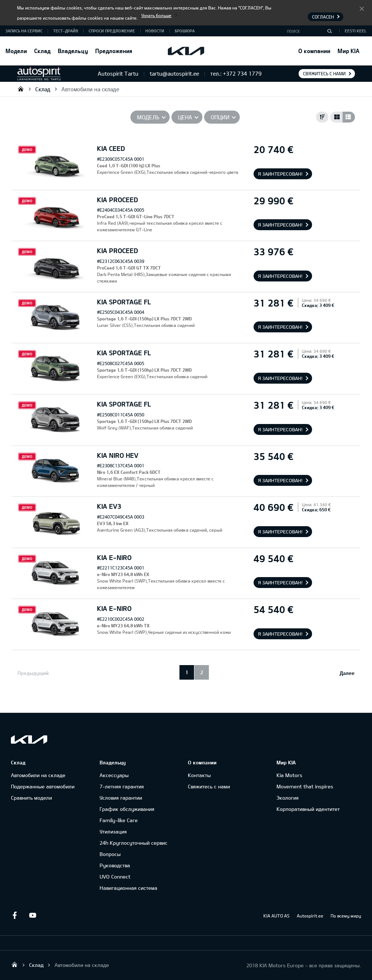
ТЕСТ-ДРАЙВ (66, 31)
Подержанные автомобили (43, 786)
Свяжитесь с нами (324, 73)
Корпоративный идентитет (308, 809)
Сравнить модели (31, 798)
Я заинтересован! (280, 174)
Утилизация (113, 831)
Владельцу (73, 51)
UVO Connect (115, 877)
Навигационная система (128, 888)
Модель (148, 117)
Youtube (33, 915)
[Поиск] (329, 31)
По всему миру (346, 916)
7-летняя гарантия (122, 786)
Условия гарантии (121, 798)
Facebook (15, 915)
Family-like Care (119, 820)
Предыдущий (33, 673)
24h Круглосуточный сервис (134, 843)
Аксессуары (114, 775)
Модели (16, 51)
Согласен (362, 8)
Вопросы (110, 854)
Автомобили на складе (90, 89)
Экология (288, 798)
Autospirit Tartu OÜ (21, 89)
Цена (185, 117)
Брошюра (185, 31)
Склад (42, 51)
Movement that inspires (305, 786)
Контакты (199, 775)
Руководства (115, 865)
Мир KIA (348, 51)
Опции (220, 117)
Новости (155, 31)
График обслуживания (127, 809)
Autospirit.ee (310, 916)
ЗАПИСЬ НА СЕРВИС (24, 31)
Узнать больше (156, 15)
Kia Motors (289, 775)
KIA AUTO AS (276, 916)
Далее (347, 673)
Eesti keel (356, 31)
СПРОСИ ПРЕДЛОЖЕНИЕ (112, 31)
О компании (314, 51)
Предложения (114, 51)
